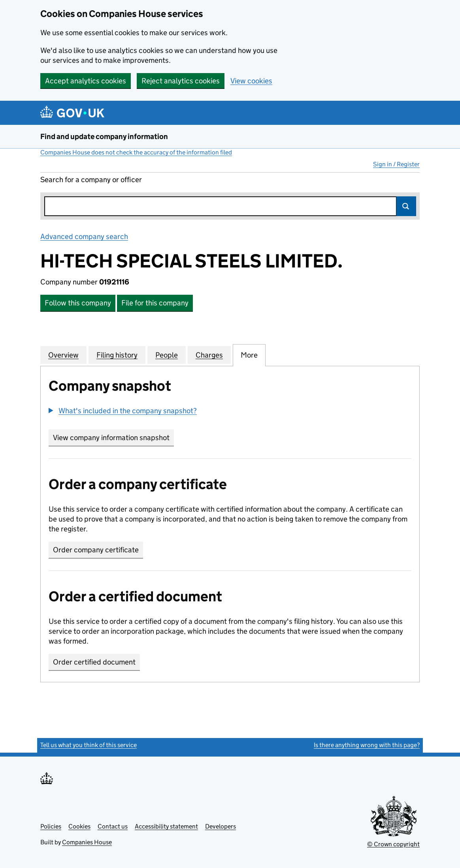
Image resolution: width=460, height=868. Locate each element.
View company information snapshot (113, 438)
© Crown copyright (393, 844)
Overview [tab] (63, 355)
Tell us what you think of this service (89, 745)
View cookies (251, 81)
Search (406, 206)
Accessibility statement (166, 826)
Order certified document (94, 662)
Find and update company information (104, 137)
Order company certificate (96, 550)
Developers (221, 826)
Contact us (113, 826)
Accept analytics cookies (86, 81)
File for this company (155, 303)
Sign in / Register (396, 164)
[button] (123, 411)
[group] (230, 412)
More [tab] (249, 355)
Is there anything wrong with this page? (367, 745)
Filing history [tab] (117, 355)
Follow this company (78, 303)
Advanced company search (84, 236)
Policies (51, 826)
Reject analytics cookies (181, 81)
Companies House (87, 842)
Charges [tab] (209, 355)
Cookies (79, 826)
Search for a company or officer (91, 180)
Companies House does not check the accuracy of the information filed (136, 152)
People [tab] (167, 355)
